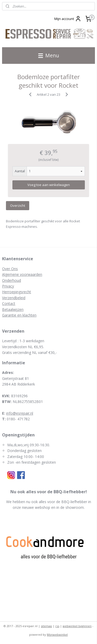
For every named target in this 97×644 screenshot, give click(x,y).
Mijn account (68, 19)
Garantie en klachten (19, 315)
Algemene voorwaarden (22, 274)
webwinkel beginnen (77, 626)
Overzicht (18, 205)
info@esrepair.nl (20, 413)
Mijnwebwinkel (57, 635)
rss (57, 626)
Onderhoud (12, 280)
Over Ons (10, 269)
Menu (49, 55)
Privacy (8, 286)
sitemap (46, 626)
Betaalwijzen (13, 309)
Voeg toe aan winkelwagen (49, 185)
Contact (9, 303)
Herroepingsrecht (17, 292)
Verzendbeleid (14, 298)
